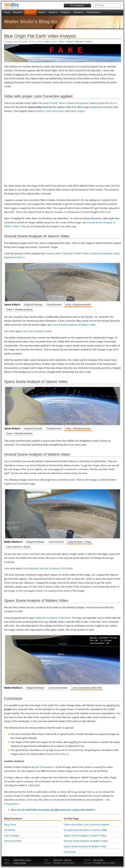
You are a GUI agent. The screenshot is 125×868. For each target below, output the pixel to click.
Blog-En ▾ (30, 12)
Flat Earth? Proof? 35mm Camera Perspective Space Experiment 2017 (78, 103)
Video (61, 42)
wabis (47, 42)
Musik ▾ (42, 12)
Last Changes (12, 835)
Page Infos (58, 860)
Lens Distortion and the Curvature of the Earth (48, 568)
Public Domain (20, 863)
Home (7, 12)
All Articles (10, 830)
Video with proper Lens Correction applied (87, 824)
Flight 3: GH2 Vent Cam (51, 111)
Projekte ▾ (65, 12)
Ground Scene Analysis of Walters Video (86, 841)
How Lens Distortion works (37, 331)
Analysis (69, 42)
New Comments (13, 841)
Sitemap (68, 860)
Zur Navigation (77, 5)
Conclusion (70, 852)
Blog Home (10, 824)
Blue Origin (78, 111)
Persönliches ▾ (93, 12)
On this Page (71, 818)
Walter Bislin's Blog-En (31, 21)
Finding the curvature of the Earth (52, 618)
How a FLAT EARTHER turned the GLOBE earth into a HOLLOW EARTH (53, 810)
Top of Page (98, 860)
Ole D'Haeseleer (45, 767)
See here (62, 754)
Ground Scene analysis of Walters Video (74, 325)
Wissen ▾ (53, 12)
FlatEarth (79, 42)
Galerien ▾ (78, 12)
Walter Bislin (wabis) (22, 860)
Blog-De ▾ (18, 12)
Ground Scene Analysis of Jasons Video (86, 830)
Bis (12, 5)
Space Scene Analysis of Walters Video (85, 846)
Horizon (88, 42)
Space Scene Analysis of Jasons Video (85, 835)
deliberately (97, 107)
